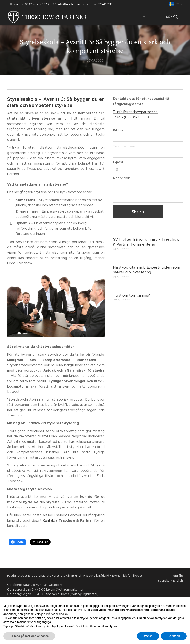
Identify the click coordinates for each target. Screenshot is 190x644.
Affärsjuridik (74, 576)
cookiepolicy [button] (60, 614)
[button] (172, 17)
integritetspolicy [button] (147, 606)
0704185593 (105, 4)
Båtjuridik (105, 576)
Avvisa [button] (148, 636)
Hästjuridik (90, 576)
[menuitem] (99, 17)
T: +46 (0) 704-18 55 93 (132, 117)
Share (18, 542)
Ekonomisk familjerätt (127, 576)
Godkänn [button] (174, 636)
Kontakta (50, 520)
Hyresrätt (58, 576)
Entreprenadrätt (39, 576)
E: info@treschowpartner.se (135, 112)
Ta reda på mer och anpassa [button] (29, 636)
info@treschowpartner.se (73, 4)
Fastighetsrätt (17, 576)
